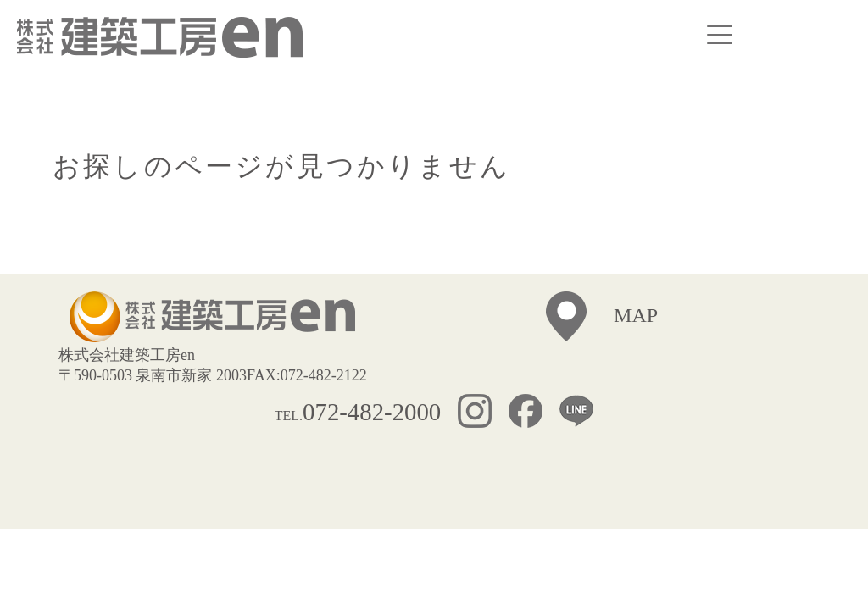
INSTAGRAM (483, 413)
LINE (576, 413)
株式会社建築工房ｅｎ (160, 37)
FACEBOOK (534, 413)
